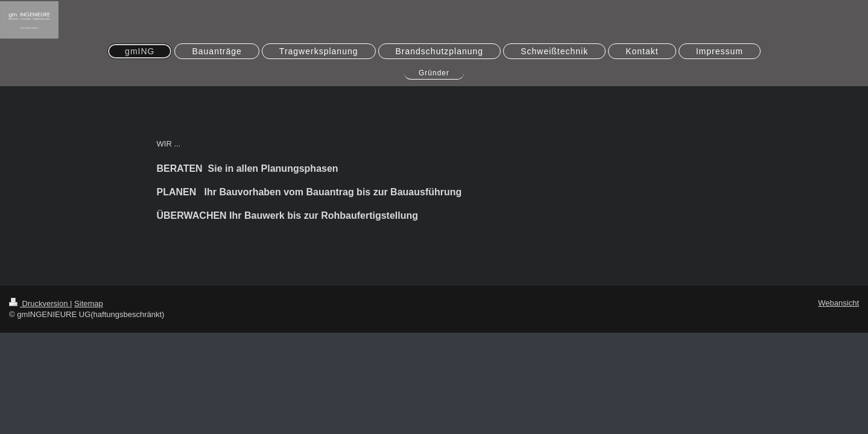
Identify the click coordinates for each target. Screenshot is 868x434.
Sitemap (89, 303)
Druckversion (40, 303)
